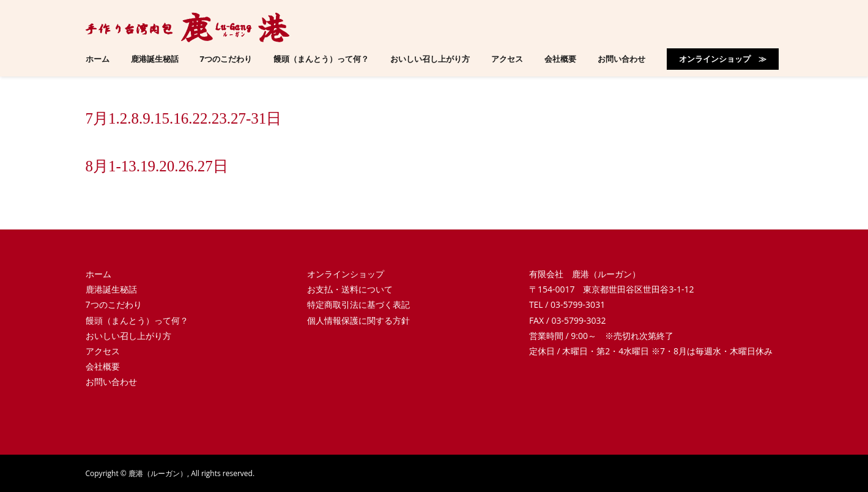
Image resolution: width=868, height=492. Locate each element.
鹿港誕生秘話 (111, 289)
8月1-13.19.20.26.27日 (157, 166)
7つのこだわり (114, 304)
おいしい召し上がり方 (128, 336)
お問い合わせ (111, 382)
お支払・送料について (350, 289)
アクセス (103, 351)
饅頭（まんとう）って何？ (137, 320)
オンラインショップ (346, 274)
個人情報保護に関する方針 (358, 320)
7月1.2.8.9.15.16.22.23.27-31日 (184, 118)
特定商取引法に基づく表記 (358, 304)
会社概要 (103, 366)
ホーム (98, 274)
